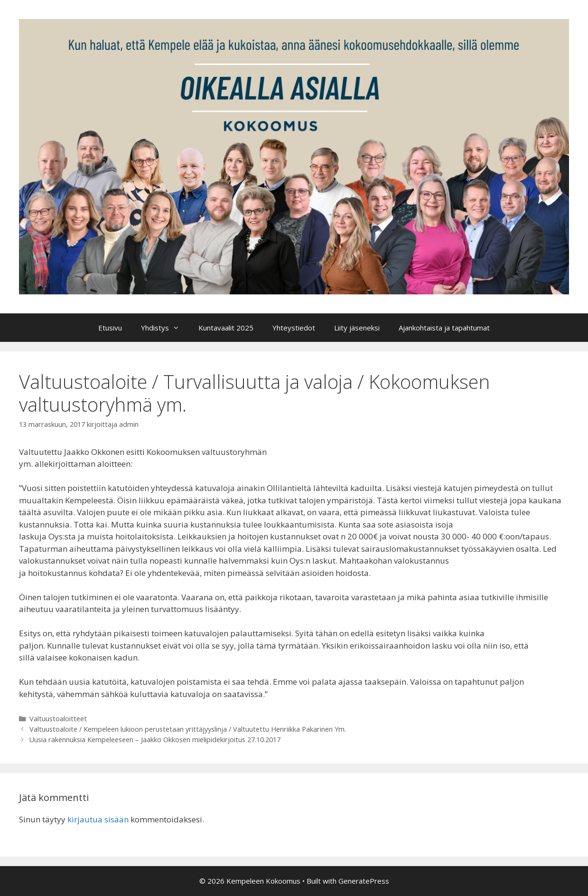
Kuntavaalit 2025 (226, 328)
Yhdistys (165, 328)
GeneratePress (364, 881)
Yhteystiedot (294, 328)
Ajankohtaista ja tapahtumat (444, 328)
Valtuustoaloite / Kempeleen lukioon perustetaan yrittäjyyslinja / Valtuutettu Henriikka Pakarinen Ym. (188, 729)
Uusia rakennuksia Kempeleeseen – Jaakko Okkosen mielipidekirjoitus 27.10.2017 (155, 740)
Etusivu (110, 328)
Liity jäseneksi (357, 328)
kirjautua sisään (98, 819)
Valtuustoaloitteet (58, 719)
